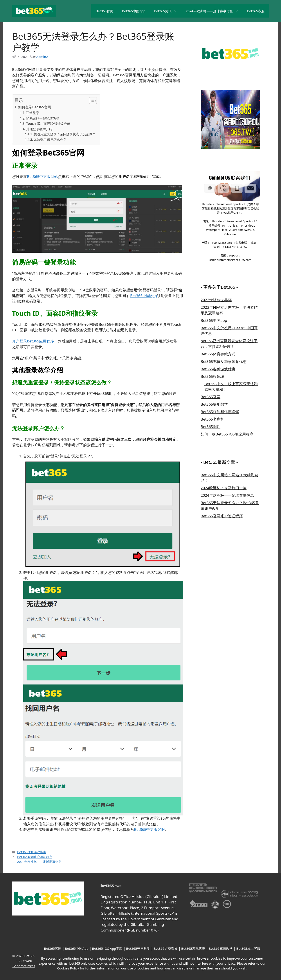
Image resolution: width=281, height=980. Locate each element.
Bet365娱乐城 (212, 376)
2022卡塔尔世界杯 (216, 300)
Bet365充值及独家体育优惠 (224, 361)
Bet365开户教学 (138, 948)
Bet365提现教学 (214, 404)
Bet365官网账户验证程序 (35, 857)
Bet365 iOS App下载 (107, 948)
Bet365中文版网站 (42, 176)
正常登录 (33, 113)
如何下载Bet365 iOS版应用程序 (227, 434)
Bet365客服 (256, 11)
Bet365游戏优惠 (193, 948)
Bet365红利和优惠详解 (220, 412)
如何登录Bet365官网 (35, 107)
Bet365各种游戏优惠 (218, 369)
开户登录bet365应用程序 (33, 341)
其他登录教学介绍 (39, 129)
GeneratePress (24, 966)
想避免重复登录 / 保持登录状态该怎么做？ (65, 134)
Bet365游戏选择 (166, 948)
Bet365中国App (144, 296)
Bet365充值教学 (221, 948)
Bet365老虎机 (212, 419)
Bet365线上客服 (248, 948)
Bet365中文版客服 (149, 829)
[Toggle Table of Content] (91, 101)
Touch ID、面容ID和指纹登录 (48, 124)
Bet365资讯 (168, 11)
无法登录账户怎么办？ (50, 139)
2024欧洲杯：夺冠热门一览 (224, 488)
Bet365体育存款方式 (218, 354)
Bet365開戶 (211, 427)
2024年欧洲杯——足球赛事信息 (214, 11)
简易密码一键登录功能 (43, 118)
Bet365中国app (134, 11)
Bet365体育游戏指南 (32, 852)
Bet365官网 (104, 11)
